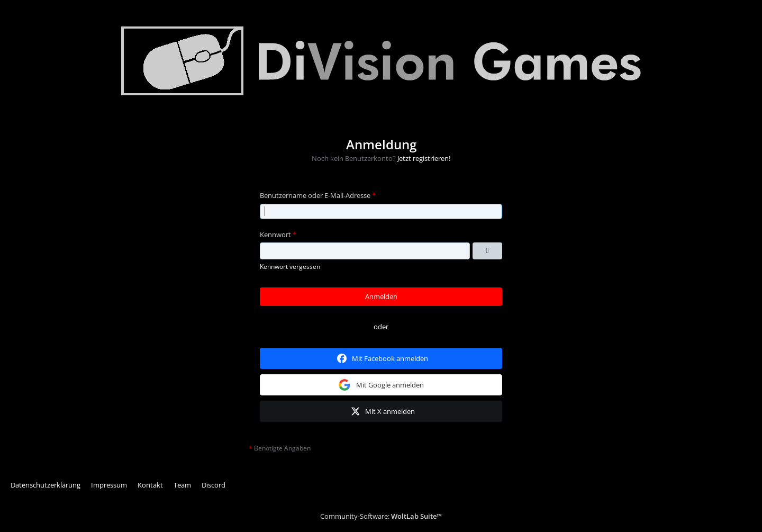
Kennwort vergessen (290, 267)
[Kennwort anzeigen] (487, 251)
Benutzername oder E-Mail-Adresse (315, 195)
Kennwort (275, 235)
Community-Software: (381, 516)
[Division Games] (381, 61)
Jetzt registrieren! (424, 158)
